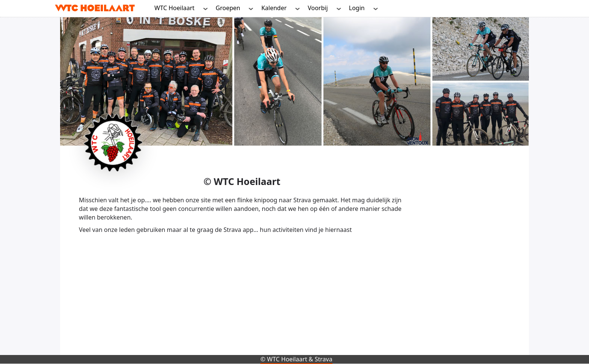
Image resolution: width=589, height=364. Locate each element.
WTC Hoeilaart (174, 8)
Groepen (228, 8)
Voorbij (318, 8)
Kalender (274, 8)
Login (357, 8)
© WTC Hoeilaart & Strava (296, 359)
